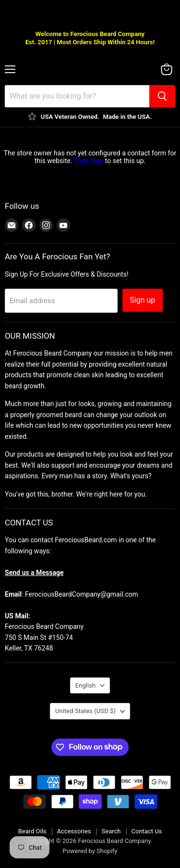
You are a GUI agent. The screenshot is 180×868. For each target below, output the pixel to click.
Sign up (143, 300)
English (85, 685)
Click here (89, 161)
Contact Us (147, 831)
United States (85, 711)
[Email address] (61, 301)
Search (111, 831)
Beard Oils (32, 831)
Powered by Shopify (90, 851)
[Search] (77, 96)
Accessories (74, 831)
